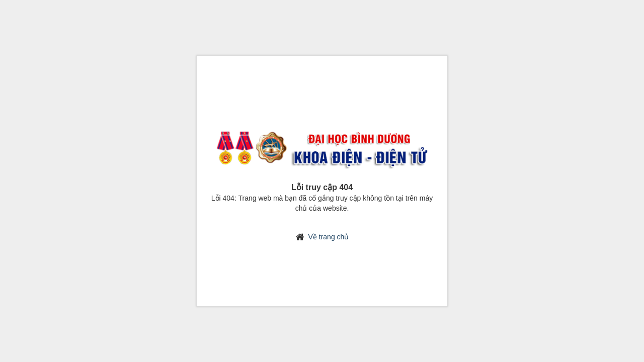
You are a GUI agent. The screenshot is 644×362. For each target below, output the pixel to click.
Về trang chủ (329, 237)
